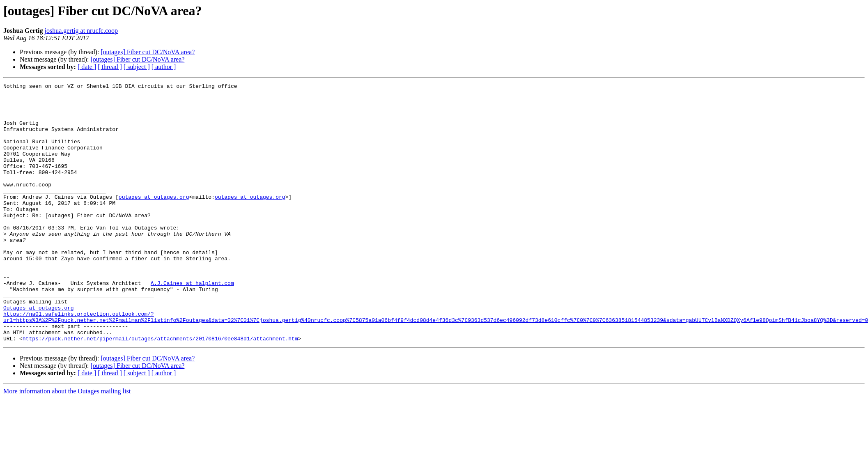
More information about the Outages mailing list (67, 443)
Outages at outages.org (39, 353)
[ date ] (87, 67)
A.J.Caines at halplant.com (192, 324)
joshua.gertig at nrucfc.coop (81, 31)
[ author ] (164, 67)
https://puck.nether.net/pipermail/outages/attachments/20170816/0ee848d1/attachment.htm (160, 390)
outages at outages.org (154, 220)
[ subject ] (137, 67)
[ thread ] (110, 67)
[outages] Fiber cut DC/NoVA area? (148, 52)
